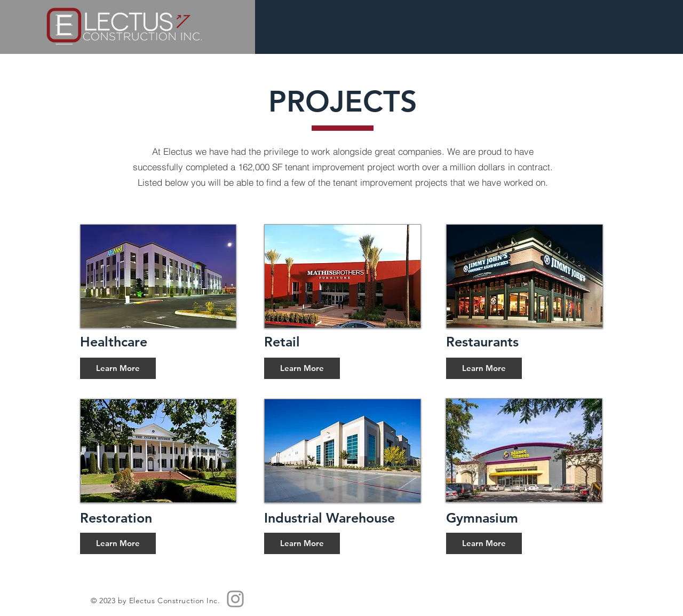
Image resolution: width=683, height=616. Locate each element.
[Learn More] (118, 368)
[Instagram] (235, 599)
